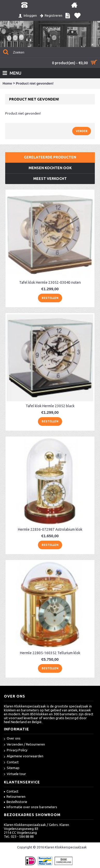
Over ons (12, 739)
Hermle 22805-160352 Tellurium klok (50, 653)
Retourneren (15, 796)
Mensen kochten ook (50, 168)
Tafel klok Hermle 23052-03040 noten (50, 282)
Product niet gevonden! (35, 83)
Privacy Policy (16, 750)
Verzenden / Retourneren (24, 745)
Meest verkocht (50, 179)
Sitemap (12, 768)
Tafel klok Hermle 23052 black (50, 406)
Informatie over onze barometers (31, 807)
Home (7, 83)
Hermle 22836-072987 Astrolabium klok (50, 529)
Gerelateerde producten (50, 157)
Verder (82, 131)
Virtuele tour (15, 774)
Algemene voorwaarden (24, 756)
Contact (11, 762)
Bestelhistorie (16, 802)
